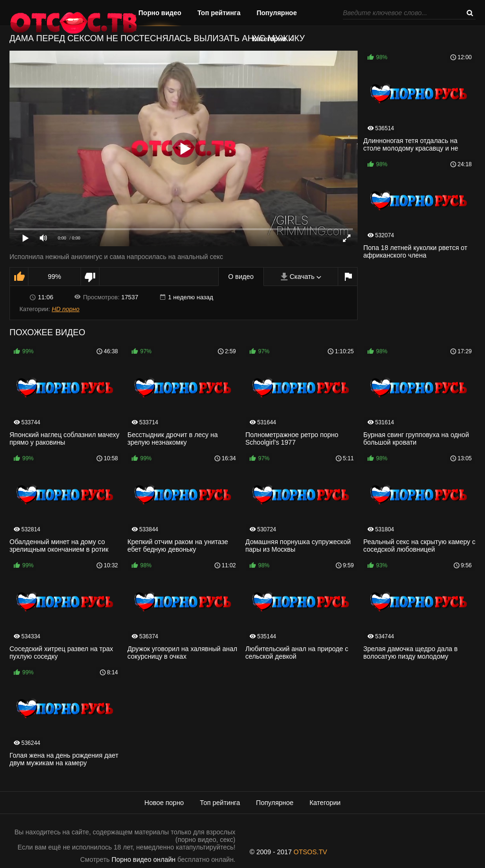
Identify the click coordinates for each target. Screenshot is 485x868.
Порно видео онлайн (144, 859)
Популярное (277, 13)
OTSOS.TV (310, 852)
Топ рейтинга (219, 13)
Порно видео (160, 13)
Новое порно (164, 803)
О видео (241, 277)
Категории (269, 39)
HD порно (65, 309)
